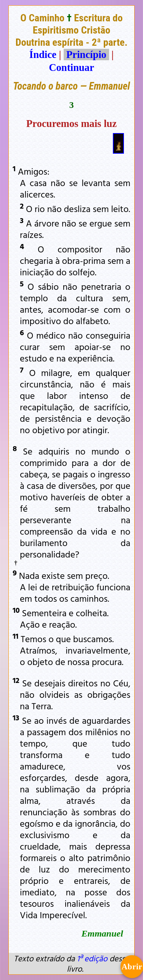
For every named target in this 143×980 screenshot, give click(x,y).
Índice (43, 55)
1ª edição (92, 958)
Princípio (86, 55)
